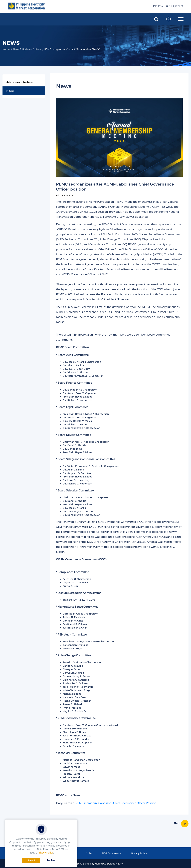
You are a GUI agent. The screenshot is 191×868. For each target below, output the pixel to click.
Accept (31, 860)
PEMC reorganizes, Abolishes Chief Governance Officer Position (116, 803)
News (10, 91)
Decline (51, 860)
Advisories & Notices (20, 82)
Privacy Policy (45, 853)
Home (6, 49)
